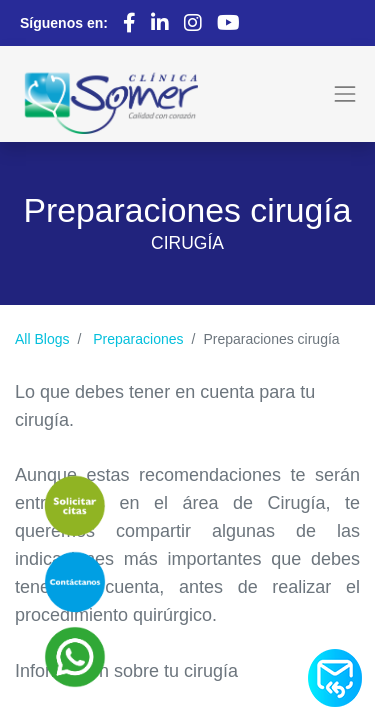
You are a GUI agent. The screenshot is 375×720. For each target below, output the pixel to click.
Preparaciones (138, 339)
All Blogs (42, 339)
